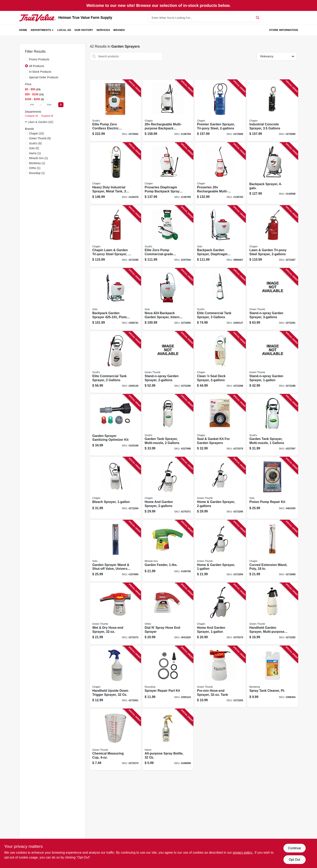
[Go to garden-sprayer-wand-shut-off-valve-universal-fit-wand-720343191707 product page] (115, 551)
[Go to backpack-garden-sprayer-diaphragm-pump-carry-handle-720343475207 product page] (220, 236)
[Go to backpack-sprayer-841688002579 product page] (273, 173)
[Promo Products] (26, 59)
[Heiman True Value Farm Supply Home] (37, 18)
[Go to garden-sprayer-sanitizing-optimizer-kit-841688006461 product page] (115, 425)
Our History (84, 30)
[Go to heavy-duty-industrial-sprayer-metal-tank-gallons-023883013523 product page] (115, 173)
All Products (37, 66)
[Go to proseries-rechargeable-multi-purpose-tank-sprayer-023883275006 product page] (220, 173)
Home (23, 30)
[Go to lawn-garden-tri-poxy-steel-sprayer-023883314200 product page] (273, 236)
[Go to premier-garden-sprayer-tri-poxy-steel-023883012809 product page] (220, 111)
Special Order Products (44, 77)
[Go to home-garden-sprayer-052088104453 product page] (220, 551)
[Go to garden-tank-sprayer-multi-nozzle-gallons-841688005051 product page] (273, 425)
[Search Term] (205, 18)
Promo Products (39, 59)
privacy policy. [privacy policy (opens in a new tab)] (243, 853)
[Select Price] (61, 105)
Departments (41, 30)
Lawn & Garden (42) (41, 122)
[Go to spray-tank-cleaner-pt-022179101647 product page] (273, 677)
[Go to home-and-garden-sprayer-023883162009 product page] (168, 488)
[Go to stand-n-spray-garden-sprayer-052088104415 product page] (168, 362)
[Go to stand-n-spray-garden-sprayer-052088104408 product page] (273, 362)
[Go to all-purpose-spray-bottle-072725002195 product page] (168, 740)
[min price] (32, 105)
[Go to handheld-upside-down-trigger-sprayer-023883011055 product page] (115, 677)
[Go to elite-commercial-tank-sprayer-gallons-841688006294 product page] (115, 362)
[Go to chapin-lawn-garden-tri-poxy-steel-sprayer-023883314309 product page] (115, 236)
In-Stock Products (40, 72)
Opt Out (294, 860)
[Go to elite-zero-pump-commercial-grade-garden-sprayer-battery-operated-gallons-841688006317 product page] (168, 236)
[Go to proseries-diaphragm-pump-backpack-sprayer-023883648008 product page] (168, 173)
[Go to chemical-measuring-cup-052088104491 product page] (115, 740)
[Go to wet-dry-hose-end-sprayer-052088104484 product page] (115, 614)
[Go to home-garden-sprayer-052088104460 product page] (220, 488)
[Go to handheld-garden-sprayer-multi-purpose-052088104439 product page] (273, 614)
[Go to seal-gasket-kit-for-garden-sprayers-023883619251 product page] (220, 425)
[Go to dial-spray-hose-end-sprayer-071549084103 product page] (168, 614)
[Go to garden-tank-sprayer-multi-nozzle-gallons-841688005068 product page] (168, 425)
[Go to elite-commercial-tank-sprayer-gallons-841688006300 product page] (220, 299)
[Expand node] (26, 122)
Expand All (47, 116)
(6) (35, 143)
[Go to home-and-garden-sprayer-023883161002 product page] (220, 614)
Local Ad (64, 30)
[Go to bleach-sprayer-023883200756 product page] (115, 488)
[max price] (49, 105)
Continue (294, 848)
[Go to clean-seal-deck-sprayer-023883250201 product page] (220, 362)
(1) (35, 153)
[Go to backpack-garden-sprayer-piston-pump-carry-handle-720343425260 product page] (115, 299)
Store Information (283, 30)
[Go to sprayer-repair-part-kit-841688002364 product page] (168, 677)
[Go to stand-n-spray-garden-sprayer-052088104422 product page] (273, 299)
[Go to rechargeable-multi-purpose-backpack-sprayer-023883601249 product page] (168, 111)
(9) (40, 138)
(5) (34, 148)
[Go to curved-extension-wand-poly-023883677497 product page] (273, 551)
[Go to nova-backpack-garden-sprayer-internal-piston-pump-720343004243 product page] (168, 299)
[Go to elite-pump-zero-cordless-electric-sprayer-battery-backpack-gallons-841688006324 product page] (115, 111)
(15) (36, 133)
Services (103, 30)
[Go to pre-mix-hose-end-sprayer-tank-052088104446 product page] (220, 677)
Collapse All (32, 116)
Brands (119, 30)
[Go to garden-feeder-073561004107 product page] (168, 551)
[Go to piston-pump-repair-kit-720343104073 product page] (273, 488)
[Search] (258, 17)
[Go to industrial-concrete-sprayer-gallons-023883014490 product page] (273, 111)
